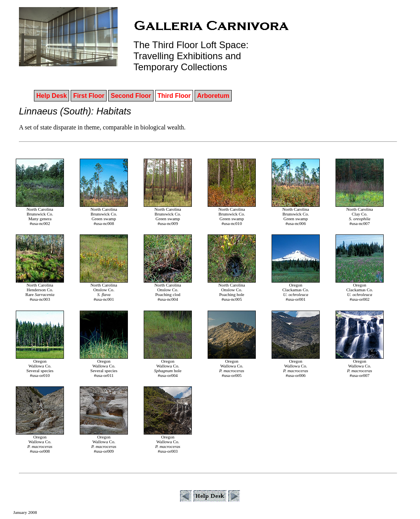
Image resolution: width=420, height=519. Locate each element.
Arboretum (213, 96)
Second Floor (131, 96)
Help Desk (52, 96)
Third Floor (174, 96)
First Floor (89, 96)
